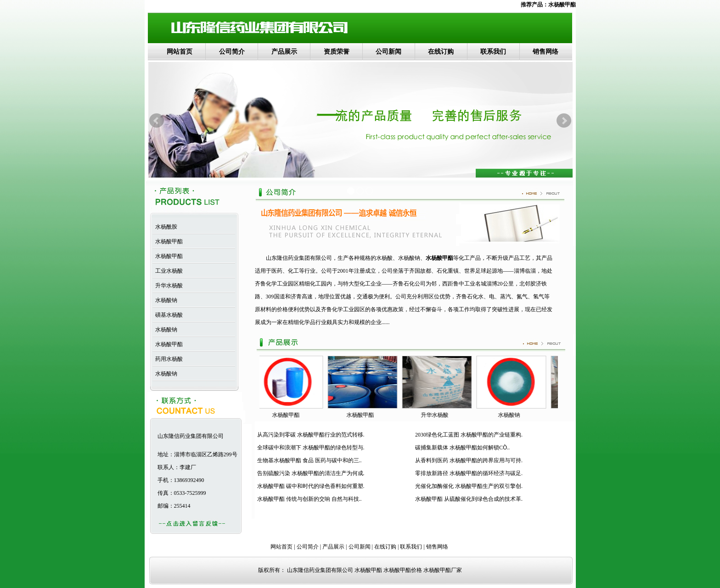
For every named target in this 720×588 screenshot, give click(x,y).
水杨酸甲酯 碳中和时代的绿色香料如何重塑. (311, 486)
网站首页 (180, 52)
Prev (157, 121)
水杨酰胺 (165, 227)
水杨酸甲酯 (562, 5)
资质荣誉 (337, 52)
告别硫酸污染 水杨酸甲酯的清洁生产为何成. (311, 473)
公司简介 (232, 52)
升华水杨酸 (168, 286)
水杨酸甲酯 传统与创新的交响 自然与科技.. (309, 499)
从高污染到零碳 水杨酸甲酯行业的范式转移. (311, 435)
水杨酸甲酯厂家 (443, 570)
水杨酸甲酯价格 (403, 570)
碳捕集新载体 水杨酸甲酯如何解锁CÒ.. (462, 448)
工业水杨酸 (168, 271)
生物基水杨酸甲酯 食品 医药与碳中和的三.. (309, 460)
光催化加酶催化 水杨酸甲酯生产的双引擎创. (469, 486)
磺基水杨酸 (168, 315)
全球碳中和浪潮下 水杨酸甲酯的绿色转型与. (311, 448)
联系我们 (493, 52)
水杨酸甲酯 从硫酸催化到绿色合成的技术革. (469, 499)
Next (564, 121)
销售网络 (546, 52)
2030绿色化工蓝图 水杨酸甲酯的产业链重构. (469, 435)
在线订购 (441, 52)
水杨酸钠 (165, 300)
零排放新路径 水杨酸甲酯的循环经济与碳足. (469, 473)
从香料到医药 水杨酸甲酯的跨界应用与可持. (469, 460)
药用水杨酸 (168, 359)
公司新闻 (388, 52)
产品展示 (284, 52)
